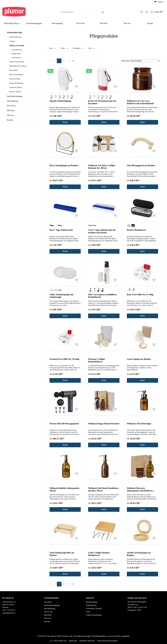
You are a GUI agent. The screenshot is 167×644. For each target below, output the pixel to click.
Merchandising (13, 101)
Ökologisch (79, 48)
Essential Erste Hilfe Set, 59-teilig (64, 359)
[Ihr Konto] (147, 12)
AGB (88, 612)
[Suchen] (103, 12)
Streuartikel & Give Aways (18, 66)
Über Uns (48, 618)
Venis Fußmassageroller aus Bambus (62, 554)
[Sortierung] (145, 61)
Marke (65, 48)
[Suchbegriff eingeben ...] (79, 12)
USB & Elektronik (15, 37)
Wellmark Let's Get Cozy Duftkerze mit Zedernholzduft (140, 102)
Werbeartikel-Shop (15, 33)
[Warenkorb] (157, 12)
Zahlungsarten (91, 605)
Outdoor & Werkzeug (16, 83)
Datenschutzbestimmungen (107, 641)
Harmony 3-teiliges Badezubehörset (97, 360)
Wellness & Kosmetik (17, 46)
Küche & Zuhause (15, 92)
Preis (92, 48)
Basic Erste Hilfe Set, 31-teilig (140, 295)
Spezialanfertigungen (15, 96)
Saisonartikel (14, 70)
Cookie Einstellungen (94, 615)
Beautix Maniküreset (136, 230)
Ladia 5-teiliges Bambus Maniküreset (99, 554)
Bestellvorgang (91, 602)
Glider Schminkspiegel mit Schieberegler (61, 296)
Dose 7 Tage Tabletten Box (61, 230)
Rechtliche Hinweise (87, 641)
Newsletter (48, 602)
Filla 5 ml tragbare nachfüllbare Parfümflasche (102, 296)
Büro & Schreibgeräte (16, 75)
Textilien (12, 41)
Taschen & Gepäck (15, 87)
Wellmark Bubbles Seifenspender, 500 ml (65, 489)
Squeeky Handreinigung (60, 101)
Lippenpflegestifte (17, 50)
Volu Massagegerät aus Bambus (141, 165)
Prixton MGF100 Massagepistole (64, 424)
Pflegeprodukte (16, 54)
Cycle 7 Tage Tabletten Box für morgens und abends (102, 231)
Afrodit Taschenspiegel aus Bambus (139, 554)
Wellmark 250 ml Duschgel (139, 424)
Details (65, 122)
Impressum (73, 641)
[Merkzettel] (141, 12)
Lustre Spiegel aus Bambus (139, 359)
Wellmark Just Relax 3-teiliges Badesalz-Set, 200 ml (102, 167)
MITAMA (11, 110)
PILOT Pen (11, 106)
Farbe (53, 48)
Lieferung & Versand (94, 608)
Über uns (10, 115)
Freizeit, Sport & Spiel (17, 62)
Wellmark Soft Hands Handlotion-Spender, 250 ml (104, 489)
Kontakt (10, 120)
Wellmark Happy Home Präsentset (104, 424)
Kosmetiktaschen (16, 58)
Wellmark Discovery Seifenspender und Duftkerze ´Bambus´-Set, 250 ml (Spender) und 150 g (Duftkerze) (141, 489)
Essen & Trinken (15, 79)
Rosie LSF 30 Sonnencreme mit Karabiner (102, 102)
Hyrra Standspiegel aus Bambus (64, 165)
